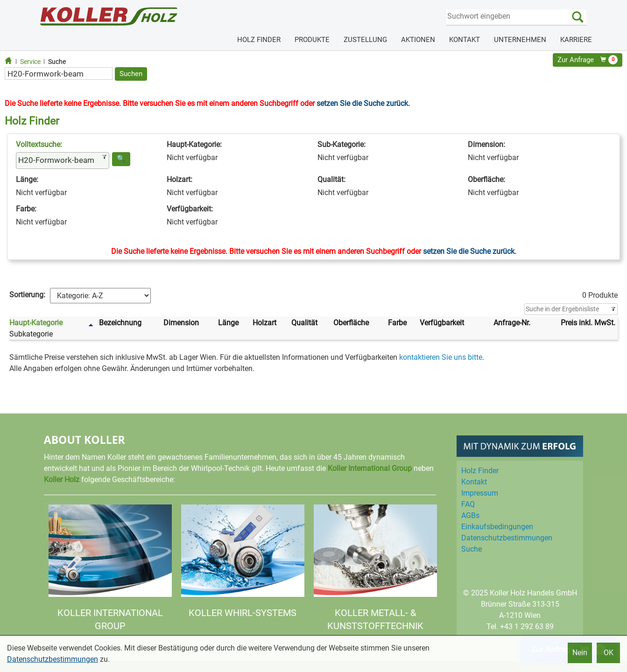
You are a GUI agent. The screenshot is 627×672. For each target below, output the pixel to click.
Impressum (480, 493)
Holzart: (180, 179)
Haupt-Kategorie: (194, 144)
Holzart (264, 323)
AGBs (470, 515)
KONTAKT (465, 40)
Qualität (304, 323)
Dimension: (486, 144)
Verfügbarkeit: (190, 209)
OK (609, 653)
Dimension (181, 323)
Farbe (397, 323)
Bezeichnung (120, 323)
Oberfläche (351, 323)
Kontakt (474, 482)
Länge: (27, 179)
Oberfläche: (486, 179)
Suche (57, 62)
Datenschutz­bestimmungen (507, 538)
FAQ (468, 504)
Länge (228, 323)
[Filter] (571, 309)
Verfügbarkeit (442, 323)
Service (30, 62)
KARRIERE (576, 40)
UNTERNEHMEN (520, 40)
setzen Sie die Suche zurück (362, 103)
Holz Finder (480, 471)
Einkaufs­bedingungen (497, 527)
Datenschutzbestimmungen (53, 659)
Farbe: (26, 209)
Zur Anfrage (588, 60)
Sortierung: (27, 295)
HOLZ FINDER (259, 40)
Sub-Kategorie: (342, 144)
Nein (580, 653)
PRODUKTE (312, 40)
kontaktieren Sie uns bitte (441, 357)
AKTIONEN (418, 40)
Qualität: (331, 179)
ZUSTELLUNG (365, 40)
